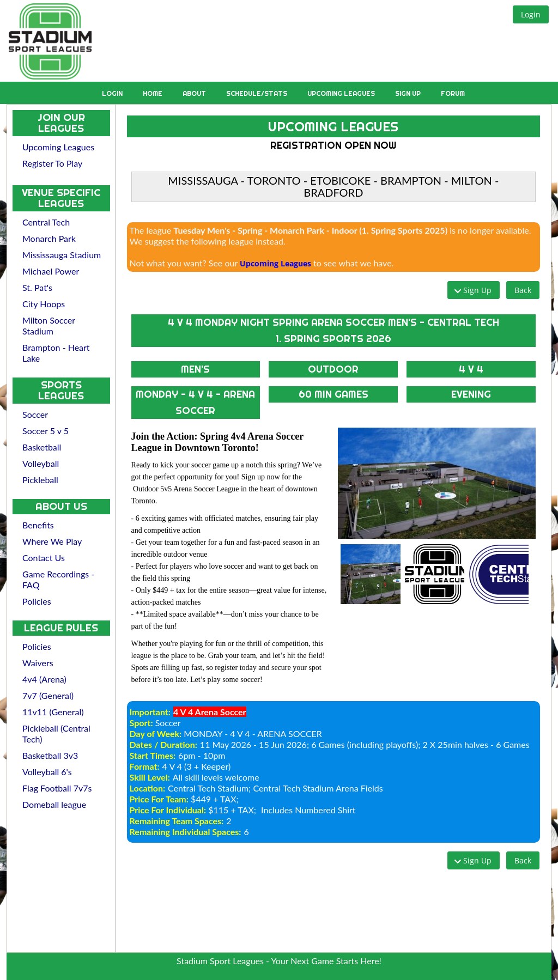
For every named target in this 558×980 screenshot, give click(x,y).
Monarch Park (49, 238)
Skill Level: (150, 777)
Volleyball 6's (47, 772)
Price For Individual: (168, 810)
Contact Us (44, 558)
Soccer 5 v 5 (46, 431)
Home (153, 93)
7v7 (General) (48, 695)
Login (113, 93)
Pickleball (40, 480)
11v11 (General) (53, 712)
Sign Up (409, 93)
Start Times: (153, 755)
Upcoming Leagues (342, 93)
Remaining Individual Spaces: (186, 832)
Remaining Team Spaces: (177, 821)
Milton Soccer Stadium (49, 325)
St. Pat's (37, 287)
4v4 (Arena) (44, 679)
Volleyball (41, 463)
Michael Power (51, 271)
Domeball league (54, 804)
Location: (147, 788)
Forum (453, 93)
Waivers (38, 663)
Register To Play (52, 163)
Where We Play (52, 541)
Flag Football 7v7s (57, 788)
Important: (150, 712)
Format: (145, 766)
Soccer (35, 414)
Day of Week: (156, 734)
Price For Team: (159, 799)
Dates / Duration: (163, 744)
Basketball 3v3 (50, 755)
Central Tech (46, 222)
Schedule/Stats (257, 93)
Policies (37, 601)
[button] (531, 14)
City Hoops (44, 304)
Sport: (141, 723)
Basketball (42, 447)
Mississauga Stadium (62, 255)
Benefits (38, 525)
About (195, 93)
